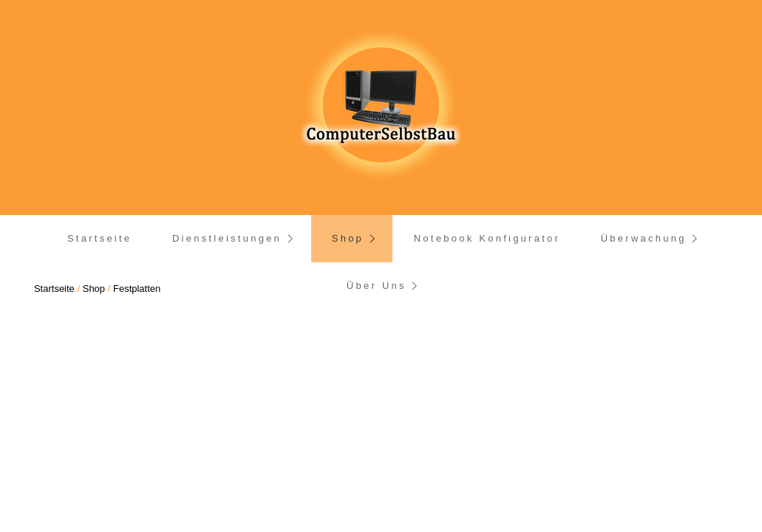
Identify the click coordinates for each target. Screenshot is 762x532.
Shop (348, 238)
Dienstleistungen (227, 238)
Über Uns (377, 286)
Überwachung (644, 238)
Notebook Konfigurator (487, 238)
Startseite (99, 238)
